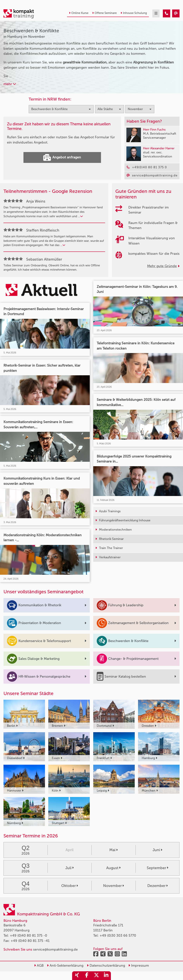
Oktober (70, 886)
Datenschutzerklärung (106, 965)
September (158, 868)
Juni (157, 850)
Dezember (158, 886)
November (114, 886)
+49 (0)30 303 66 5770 (118, 936)
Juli (69, 868)
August (113, 868)
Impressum (139, 965)
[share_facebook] (87, 976)
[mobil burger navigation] (156, 13)
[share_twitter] (96, 976)
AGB (39, 965)
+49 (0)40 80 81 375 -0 (28, 936)
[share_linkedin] (106, 976)
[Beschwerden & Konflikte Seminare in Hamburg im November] (167, 13)
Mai (114, 850)
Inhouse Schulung (134, 13)
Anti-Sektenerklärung (65, 965)
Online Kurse (79, 13)
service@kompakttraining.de (55, 949)
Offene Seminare (104, 13)
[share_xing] (77, 976)
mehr (10, 84)
